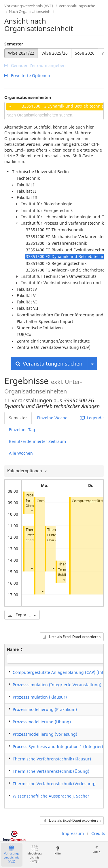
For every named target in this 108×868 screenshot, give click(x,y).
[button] (32, 511)
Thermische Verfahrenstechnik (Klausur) (52, 759)
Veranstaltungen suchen (49, 364)
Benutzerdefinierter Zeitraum (37, 441)
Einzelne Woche (52, 418)
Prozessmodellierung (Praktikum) (45, 709)
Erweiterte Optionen (27, 75)
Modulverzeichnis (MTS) (35, 855)
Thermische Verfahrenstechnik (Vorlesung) (54, 784)
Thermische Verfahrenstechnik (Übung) (51, 771)
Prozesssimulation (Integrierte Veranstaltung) (57, 685)
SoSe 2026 (85, 53)
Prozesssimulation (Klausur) (40, 697)
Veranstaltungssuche (77, 6)
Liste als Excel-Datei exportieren (72, 637)
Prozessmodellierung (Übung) (42, 722)
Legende (92, 418)
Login (96, 850)
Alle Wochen (21, 453)
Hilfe (57, 851)
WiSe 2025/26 (55, 53)
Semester (14, 44)
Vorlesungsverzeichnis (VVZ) (29, 6)
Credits (98, 833)
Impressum (73, 833)
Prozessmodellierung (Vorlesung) (45, 734)
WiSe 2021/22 (21, 53)
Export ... (22, 615)
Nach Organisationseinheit (32, 12)
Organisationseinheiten (28, 97)
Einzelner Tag (22, 430)
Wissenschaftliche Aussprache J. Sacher (51, 796)
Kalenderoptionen (25, 471)
